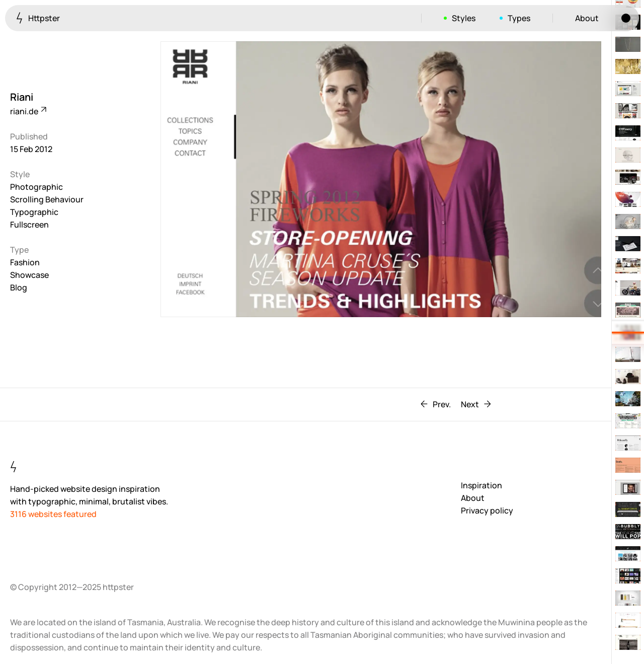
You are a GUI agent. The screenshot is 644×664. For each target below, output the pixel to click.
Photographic (36, 187)
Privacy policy (487, 510)
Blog (19, 287)
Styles (464, 18)
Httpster (38, 18)
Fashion (25, 262)
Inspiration (481, 485)
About (587, 18)
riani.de (28, 111)
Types (519, 18)
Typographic (34, 212)
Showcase (29, 275)
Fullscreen (29, 225)
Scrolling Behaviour (47, 199)
